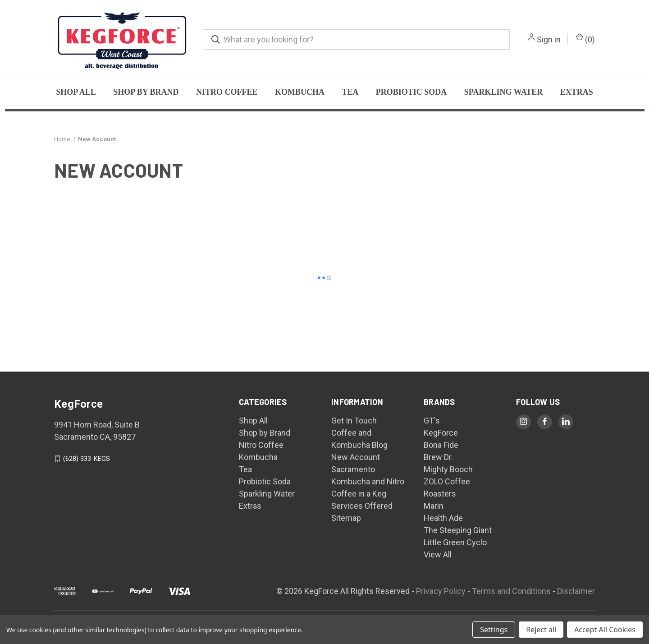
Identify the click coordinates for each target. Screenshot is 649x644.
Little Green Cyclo (455, 542)
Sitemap (346, 518)
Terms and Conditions (511, 591)
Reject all (541, 630)
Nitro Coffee (227, 92)
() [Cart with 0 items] (585, 39)
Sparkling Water (504, 92)
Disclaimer (576, 591)
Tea (350, 92)
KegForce (441, 433)
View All (438, 554)
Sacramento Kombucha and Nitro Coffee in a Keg (368, 481)
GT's (432, 421)
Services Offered (362, 506)
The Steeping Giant (458, 530)
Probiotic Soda (411, 92)
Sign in (549, 39)
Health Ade (443, 518)
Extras (577, 92)
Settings (494, 630)
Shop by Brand (146, 92)
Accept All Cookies (605, 630)
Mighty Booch (448, 469)
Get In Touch (354, 421)
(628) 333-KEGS (87, 459)
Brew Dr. (438, 457)
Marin (434, 506)
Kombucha (300, 92)
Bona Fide (441, 445)
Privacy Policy (441, 591)
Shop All (76, 92)
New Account (356, 457)
